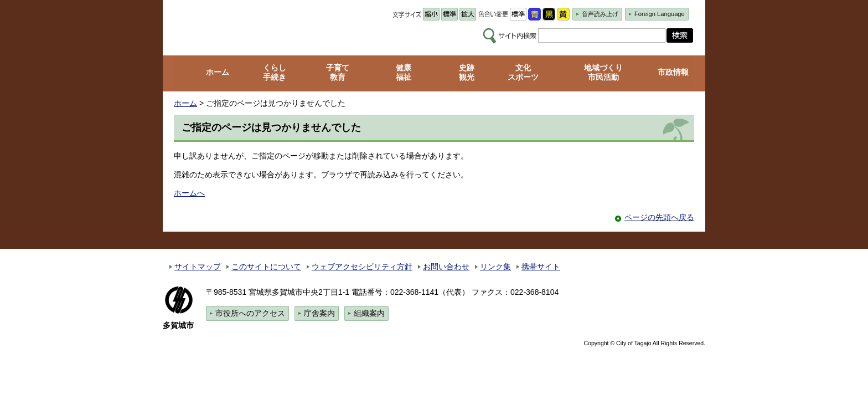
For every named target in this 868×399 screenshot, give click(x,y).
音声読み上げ (600, 14)
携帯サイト (541, 267)
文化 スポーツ (523, 72)
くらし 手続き (275, 72)
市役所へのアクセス (250, 313)
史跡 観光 (467, 72)
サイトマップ (198, 267)
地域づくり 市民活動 (603, 72)
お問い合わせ (446, 267)
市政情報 (673, 72)
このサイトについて (266, 267)
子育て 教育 (338, 72)
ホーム (218, 72)
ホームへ (189, 193)
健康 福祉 (404, 72)
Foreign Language (660, 14)
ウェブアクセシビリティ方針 (362, 267)
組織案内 (369, 313)
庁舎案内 (319, 313)
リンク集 (495, 267)
